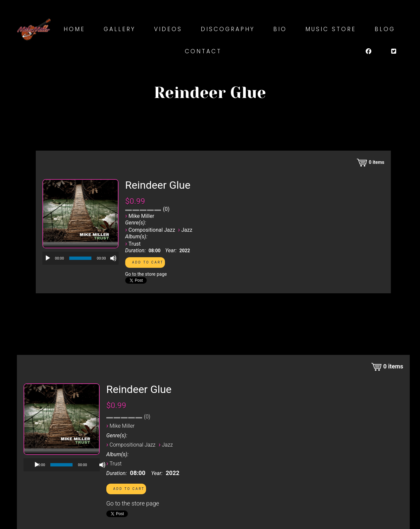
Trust (135, 244)
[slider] (80, 258)
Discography (228, 29)
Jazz (187, 230)
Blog (385, 29)
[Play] (48, 258)
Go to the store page (146, 274)
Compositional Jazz (152, 230)
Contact (203, 51)
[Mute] (113, 258)
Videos (168, 29)
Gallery (120, 29)
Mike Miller (141, 216)
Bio (280, 29)
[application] (80, 258)
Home (74, 29)
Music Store (331, 29)
